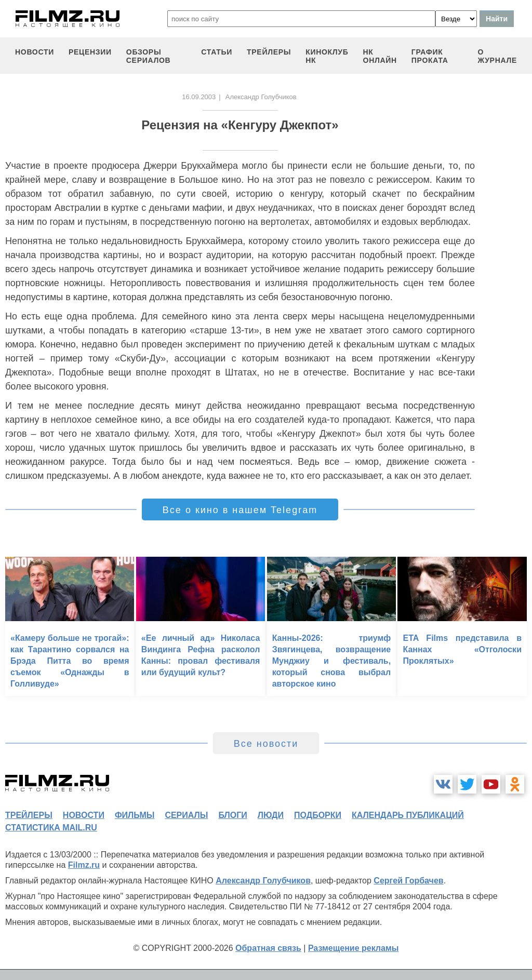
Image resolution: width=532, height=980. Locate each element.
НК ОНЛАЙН (380, 56)
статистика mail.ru (51, 828)
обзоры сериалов (149, 56)
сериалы (186, 815)
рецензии (90, 52)
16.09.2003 (199, 97)
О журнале (497, 56)
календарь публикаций (408, 815)
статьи (217, 52)
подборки (318, 815)
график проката (430, 56)
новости (35, 52)
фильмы (135, 815)
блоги (232, 815)
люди (271, 815)
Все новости (266, 744)
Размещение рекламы (354, 948)
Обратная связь (268, 948)
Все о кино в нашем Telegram (240, 510)
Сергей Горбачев (408, 881)
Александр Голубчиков (263, 881)
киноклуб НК (327, 56)
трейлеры (269, 52)
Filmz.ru (84, 865)
